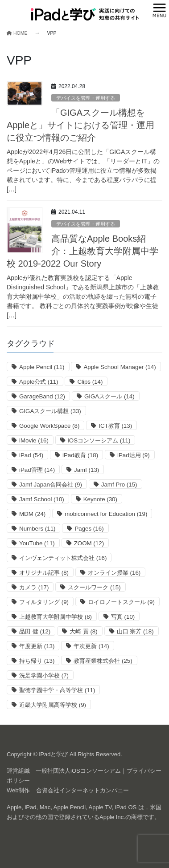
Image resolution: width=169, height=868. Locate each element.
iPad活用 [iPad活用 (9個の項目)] (134, 455)
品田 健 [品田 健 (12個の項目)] (35, 631)
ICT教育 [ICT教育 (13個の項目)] (115, 426)
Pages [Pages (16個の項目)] (89, 529)
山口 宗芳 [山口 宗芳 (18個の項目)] (135, 631)
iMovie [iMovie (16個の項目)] (34, 440)
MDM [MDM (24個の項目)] (32, 514)
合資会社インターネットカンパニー (82, 790)
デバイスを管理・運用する (86, 98)
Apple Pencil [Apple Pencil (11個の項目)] (42, 367)
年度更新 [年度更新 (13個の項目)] (37, 646)
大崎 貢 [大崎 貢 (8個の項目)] (84, 631)
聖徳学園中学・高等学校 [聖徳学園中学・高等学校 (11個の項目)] (57, 690)
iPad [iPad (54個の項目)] (31, 455)
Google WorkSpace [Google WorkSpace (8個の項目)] (49, 426)
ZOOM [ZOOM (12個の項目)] (89, 543)
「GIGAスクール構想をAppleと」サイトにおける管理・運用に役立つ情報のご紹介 (80, 125)
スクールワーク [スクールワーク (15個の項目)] (94, 587)
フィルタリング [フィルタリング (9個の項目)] (44, 602)
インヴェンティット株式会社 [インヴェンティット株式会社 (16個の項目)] (63, 558)
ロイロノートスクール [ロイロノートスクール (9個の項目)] (121, 602)
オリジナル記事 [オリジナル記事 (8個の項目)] (44, 573)
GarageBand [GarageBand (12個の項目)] (42, 396)
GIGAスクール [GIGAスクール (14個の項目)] (109, 396)
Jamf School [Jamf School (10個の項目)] (42, 499)
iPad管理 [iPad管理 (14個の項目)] (37, 470)
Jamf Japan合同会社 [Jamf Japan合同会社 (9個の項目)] (51, 485)
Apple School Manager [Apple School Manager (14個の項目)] (120, 367)
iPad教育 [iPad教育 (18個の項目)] (80, 455)
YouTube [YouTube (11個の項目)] (37, 543)
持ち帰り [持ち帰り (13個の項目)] (37, 661)
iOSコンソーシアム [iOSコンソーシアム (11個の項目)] (99, 440)
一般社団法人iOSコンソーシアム (78, 771)
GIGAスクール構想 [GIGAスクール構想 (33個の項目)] (50, 411)
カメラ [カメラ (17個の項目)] (34, 587)
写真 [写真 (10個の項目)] (123, 617)
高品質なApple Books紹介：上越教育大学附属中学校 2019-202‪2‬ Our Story (82, 251)
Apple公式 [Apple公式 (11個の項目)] (39, 382)
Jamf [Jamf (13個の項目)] (87, 470)
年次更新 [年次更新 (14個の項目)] (91, 646)
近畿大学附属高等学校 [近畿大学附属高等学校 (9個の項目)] (53, 705)
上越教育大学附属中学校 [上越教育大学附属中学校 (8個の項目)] (56, 617)
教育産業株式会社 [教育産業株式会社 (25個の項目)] (103, 661)
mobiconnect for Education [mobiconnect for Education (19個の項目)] (106, 514)
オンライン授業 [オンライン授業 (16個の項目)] (114, 573)
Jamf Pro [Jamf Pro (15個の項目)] (119, 485)
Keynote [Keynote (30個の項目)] (100, 499)
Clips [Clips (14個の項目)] (90, 382)
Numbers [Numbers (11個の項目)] (37, 529)
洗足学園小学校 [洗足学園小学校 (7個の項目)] (44, 675)
